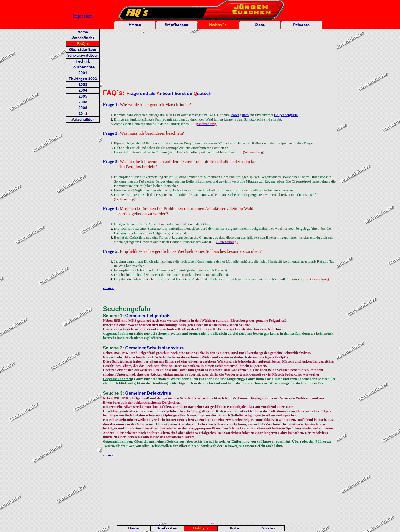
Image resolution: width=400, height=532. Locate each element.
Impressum (83, 16)
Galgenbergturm (286, 115)
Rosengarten (240, 115)
